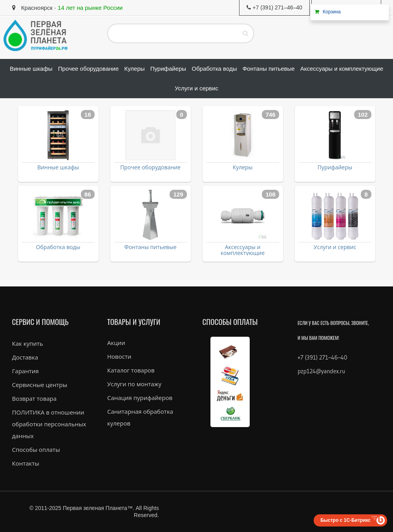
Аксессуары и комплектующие (243, 250)
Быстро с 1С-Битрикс (345, 520)
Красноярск (32, 8)
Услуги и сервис (335, 247)
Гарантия (26, 371)
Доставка (25, 357)
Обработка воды (58, 247)
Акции (116, 343)
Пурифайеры (335, 167)
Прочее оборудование (150, 167)
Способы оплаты (36, 449)
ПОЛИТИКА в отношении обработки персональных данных (49, 424)
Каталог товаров (131, 370)
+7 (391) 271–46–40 (322, 357)
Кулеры (243, 167)
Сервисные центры (40, 385)
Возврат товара (35, 398)
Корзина (332, 12)
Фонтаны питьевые (151, 247)
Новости (119, 356)
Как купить (28, 343)
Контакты (26, 463)
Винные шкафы (58, 167)
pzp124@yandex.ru (321, 371)
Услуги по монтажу (134, 384)
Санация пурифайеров (140, 398)
